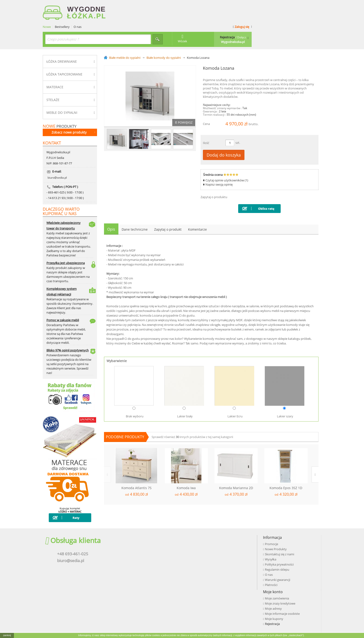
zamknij (7, 635)
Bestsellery (132, 5)
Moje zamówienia (213, 536)
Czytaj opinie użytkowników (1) (227, 159)
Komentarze (197, 208)
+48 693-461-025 (70, 546)
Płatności (143, 577)
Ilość (206, 121)
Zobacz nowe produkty (73, 110)
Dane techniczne (135, 208)
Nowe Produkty (148, 541)
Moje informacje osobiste (218, 552)
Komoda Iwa (186, 466)
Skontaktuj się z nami (151, 546)
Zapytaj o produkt (168, 208)
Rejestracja (208, 562)
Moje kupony (210, 557)
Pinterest (272, 556)
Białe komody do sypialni (164, 36)
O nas (147, 5)
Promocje (143, 536)
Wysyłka (142, 552)
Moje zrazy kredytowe (216, 541)
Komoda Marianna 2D (236, 466)
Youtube (272, 543)
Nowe (116, 5)
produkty (60, 104)
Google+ (271, 550)
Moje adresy (209, 546)
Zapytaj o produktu (214, 175)
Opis (111, 208)
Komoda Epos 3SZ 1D (286, 466)
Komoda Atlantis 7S (136, 466)
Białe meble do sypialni (125, 36)
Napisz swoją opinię (219, 163)
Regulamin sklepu (149, 562)
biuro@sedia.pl (57, 159)
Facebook (273, 537)
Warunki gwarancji (149, 572)
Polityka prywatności (151, 557)
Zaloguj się (310, 5)
